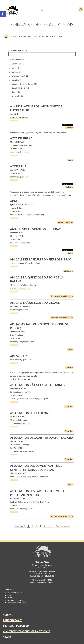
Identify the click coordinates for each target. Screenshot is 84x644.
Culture (17, 72)
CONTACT (8, 615)
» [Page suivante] (52, 526)
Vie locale (17, 96)
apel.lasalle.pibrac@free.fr (21, 509)
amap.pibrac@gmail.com (20, 243)
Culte (15, 68)
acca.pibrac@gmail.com (20, 152)
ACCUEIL (13, 36)
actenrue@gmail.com (19, 177)
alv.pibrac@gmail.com (19, 310)
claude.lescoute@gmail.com (22, 451)
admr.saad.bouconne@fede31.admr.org (27, 215)
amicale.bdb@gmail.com (20, 288)
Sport (16, 92)
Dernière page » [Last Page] (62, 526)
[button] (3, 14)
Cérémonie (18, 64)
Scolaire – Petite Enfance (24, 84)
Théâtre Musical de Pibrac (17, 603)
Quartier (17, 80)
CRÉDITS (7, 637)
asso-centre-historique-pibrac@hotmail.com (29, 477)
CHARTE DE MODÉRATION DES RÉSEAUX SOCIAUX (27, 631)
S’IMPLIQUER (25, 36)
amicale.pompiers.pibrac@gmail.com (25, 263)
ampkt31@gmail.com (19, 117)
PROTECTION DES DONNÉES (16, 626)
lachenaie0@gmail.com (20, 423)
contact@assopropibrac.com (22, 342)
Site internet (68, 125)
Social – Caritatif (21, 88)
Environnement (20, 76)
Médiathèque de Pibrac (15, 600)
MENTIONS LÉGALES (13, 620)
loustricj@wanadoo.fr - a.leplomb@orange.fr (29, 399)
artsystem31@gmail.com (21, 360)
